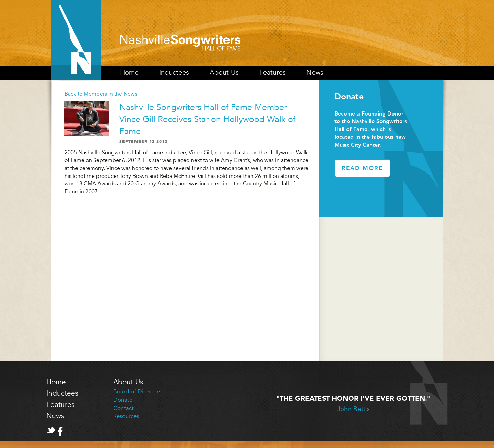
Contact (123, 408)
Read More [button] (362, 168)
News (315, 73)
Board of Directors (137, 392)
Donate (123, 400)
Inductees (174, 73)
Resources (126, 416)
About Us (224, 73)
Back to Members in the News (101, 94)
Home (129, 73)
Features (273, 73)
